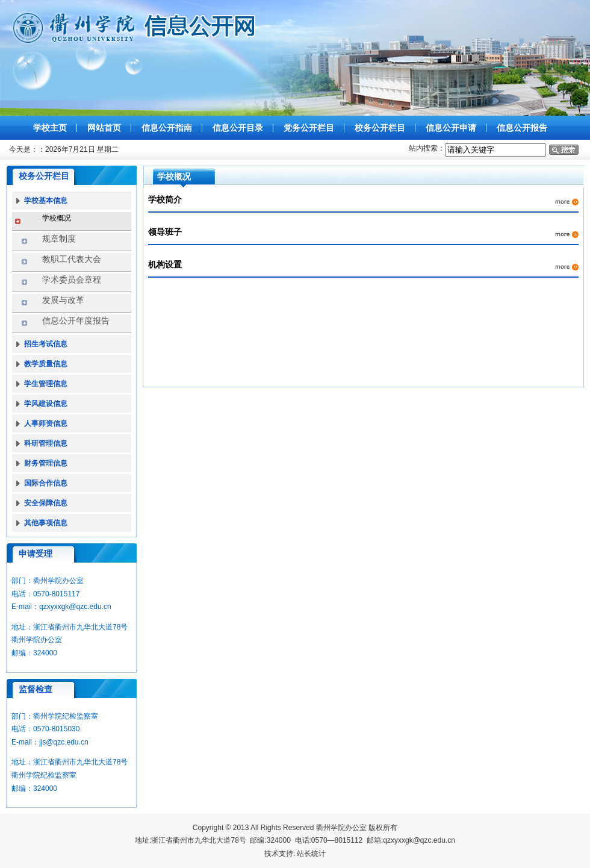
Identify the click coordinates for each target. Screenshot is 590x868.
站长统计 (311, 854)
